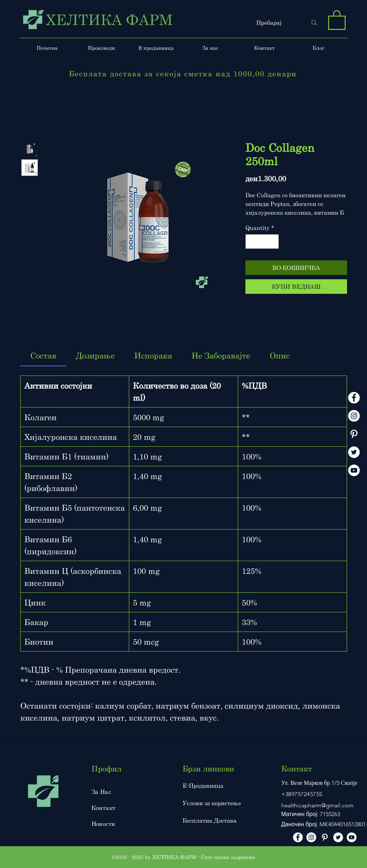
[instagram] (354, 416)
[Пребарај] (276, 23)
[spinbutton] (262, 242)
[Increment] (273, 242)
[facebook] (354, 398)
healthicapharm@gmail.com (317, 805)
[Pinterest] (354, 434)
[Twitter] (354, 452)
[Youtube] (354, 470)
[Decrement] (252, 242)
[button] (337, 19)
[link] (43, 355)
